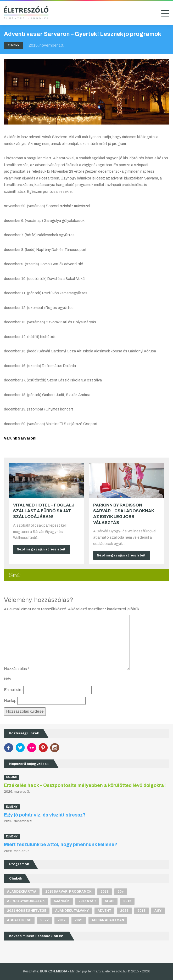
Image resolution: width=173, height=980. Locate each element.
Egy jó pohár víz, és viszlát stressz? (45, 815)
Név (8, 679)
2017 (62, 920)
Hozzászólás (17, 669)
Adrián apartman (108, 920)
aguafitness (19, 920)
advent (104, 911)
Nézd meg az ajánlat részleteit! (42, 549)
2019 (105, 892)
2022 (44, 920)
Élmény (14, 45)
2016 (127, 901)
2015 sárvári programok (68, 892)
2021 (79, 920)
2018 (141, 911)
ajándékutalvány (72, 911)
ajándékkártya (22, 892)
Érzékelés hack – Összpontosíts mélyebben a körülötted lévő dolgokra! (85, 785)
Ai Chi (110, 901)
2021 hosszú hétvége (27, 911)
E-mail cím (13, 690)
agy (158, 911)
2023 (124, 911)
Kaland (12, 777)
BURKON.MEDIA (54, 971)
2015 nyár (87, 901)
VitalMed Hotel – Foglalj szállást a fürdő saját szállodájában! (44, 511)
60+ (121, 892)
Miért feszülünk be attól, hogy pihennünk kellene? (61, 844)
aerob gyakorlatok (26, 901)
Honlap (10, 701)
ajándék (62, 901)
